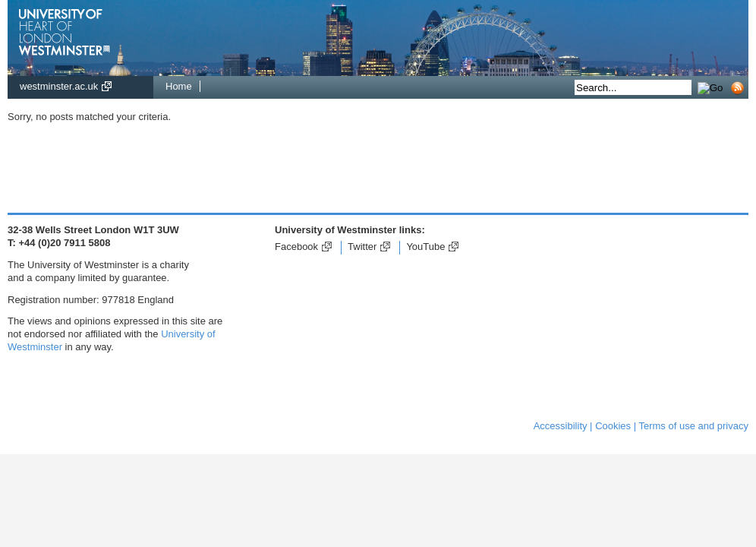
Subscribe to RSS (742, 88)
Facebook (296, 247)
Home (179, 86)
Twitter (362, 247)
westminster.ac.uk (59, 86)
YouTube (425, 247)
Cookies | (616, 426)
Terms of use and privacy (693, 426)
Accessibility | (563, 426)
